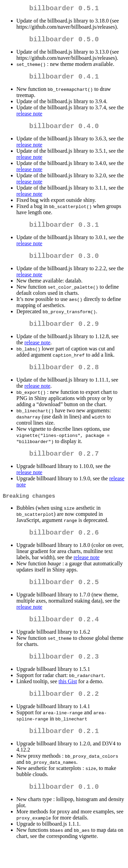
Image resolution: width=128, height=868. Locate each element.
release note (29, 118)
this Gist (68, 700)
